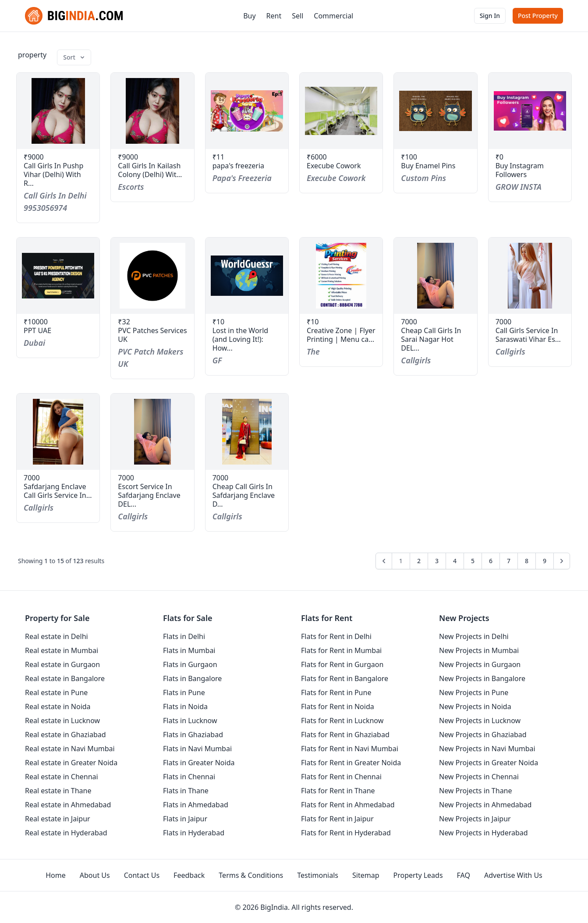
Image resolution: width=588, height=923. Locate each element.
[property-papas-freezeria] (247, 111)
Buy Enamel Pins (428, 166)
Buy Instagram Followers (520, 170)
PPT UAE (37, 330)
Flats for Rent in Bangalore (345, 678)
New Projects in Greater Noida (489, 763)
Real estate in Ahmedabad (68, 805)
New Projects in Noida (475, 706)
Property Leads (418, 875)
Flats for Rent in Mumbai (341, 650)
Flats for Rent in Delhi (336, 636)
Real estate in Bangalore (65, 678)
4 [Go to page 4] (455, 561)
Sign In (490, 16)
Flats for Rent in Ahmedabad (348, 805)
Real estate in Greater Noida (71, 763)
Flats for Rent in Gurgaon (342, 664)
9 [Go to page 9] (545, 561)
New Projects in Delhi (474, 636)
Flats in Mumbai (189, 650)
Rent (274, 16)
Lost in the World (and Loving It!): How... (241, 339)
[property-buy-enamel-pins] (435, 111)
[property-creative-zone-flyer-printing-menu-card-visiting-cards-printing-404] (341, 276)
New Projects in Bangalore (482, 678)
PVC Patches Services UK (152, 335)
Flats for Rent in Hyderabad (346, 833)
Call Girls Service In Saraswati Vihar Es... (528, 335)
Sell (298, 16)
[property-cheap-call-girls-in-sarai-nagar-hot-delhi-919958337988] (435, 276)
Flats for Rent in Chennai (341, 777)
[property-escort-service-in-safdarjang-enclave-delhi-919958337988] (152, 432)
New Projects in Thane (476, 791)
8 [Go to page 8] (527, 561)
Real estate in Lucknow (62, 721)
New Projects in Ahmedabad (485, 805)
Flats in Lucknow (190, 721)
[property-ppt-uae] (58, 276)
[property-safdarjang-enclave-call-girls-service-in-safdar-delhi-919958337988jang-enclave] (58, 432)
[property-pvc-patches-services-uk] (152, 276)
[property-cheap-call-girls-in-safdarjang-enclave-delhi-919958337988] (247, 432)
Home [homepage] (56, 875)
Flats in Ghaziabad (193, 735)
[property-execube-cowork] (341, 111)
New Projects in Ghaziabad (483, 735)
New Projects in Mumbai (479, 650)
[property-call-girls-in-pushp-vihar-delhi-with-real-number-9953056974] (58, 111)
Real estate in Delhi (57, 636)
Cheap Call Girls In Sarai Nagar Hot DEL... (431, 339)
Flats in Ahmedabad (196, 805)
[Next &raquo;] (562, 561)
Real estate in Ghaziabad (66, 735)
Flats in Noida (185, 706)
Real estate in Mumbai (62, 650)
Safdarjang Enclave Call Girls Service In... (58, 491)
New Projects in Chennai (479, 777)
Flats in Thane (186, 791)
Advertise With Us (513, 875)
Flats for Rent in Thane (338, 791)
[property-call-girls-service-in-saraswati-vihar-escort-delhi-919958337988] (530, 276)
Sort (74, 57)
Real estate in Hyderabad (66, 833)
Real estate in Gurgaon (62, 664)
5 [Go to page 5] (473, 561)
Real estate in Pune (56, 692)
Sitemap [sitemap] (366, 875)
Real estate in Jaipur (58, 819)
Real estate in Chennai (62, 777)
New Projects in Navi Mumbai (487, 749)
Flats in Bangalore (192, 678)
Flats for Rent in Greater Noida (351, 763)
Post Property (538, 16)
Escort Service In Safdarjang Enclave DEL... (149, 495)
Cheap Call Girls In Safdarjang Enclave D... (244, 495)
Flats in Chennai (189, 777)
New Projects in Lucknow (480, 721)
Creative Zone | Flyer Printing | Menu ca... (341, 335)
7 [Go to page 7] (509, 561)
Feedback (189, 875)
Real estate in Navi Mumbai (70, 749)
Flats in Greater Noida (199, 763)
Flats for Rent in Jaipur (337, 819)
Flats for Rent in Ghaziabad (345, 735)
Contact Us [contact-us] (142, 875)
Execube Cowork (334, 166)
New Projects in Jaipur (475, 819)
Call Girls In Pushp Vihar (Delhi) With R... (53, 174)
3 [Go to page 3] (437, 561)
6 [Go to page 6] (491, 561)
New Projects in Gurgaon (480, 664)
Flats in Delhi (184, 636)
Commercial (333, 16)
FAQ (464, 875)
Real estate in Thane (58, 791)
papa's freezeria (238, 166)
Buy (249, 16)
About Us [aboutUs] (95, 875)
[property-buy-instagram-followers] (530, 111)
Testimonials (318, 875)
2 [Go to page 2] (419, 561)
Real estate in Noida (58, 706)
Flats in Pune (184, 692)
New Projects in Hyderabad (484, 833)
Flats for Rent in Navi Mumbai (350, 749)
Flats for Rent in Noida (338, 706)
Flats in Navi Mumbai (197, 749)
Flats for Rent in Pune (336, 692)
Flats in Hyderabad (194, 833)
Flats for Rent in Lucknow (342, 721)
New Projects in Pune (474, 692)
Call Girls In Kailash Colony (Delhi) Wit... (150, 170)
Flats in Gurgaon (190, 664)
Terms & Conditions (251, 875)
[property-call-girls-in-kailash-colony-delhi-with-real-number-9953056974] (152, 111)
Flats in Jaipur (185, 819)
